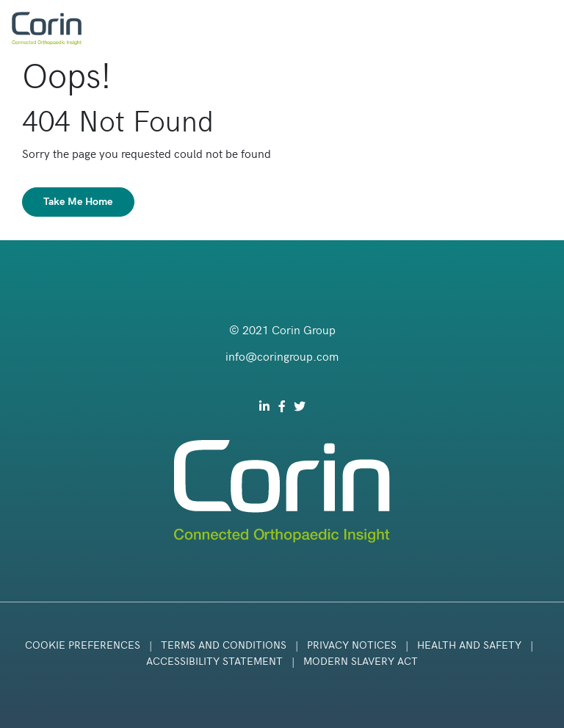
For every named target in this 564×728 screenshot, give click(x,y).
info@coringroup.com (282, 357)
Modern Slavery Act (361, 662)
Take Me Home (78, 202)
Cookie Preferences (83, 645)
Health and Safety (471, 645)
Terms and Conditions (224, 645)
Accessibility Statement (214, 662)
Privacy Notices (352, 645)
